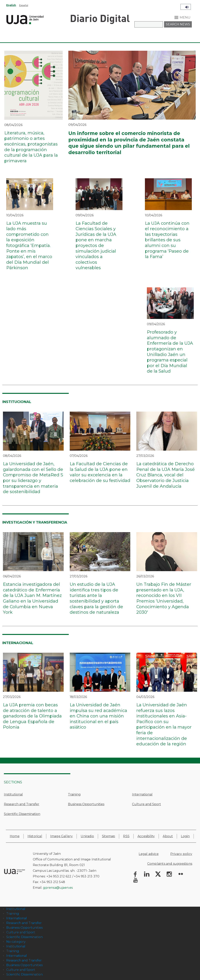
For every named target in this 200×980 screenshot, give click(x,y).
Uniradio (87, 836)
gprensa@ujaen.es (58, 888)
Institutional (13, 794)
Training (74, 794)
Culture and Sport (146, 804)
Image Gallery (62, 836)
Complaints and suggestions (170, 864)
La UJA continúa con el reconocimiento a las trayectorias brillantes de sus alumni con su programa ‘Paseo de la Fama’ (167, 240)
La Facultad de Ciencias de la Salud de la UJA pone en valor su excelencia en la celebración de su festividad (100, 472)
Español (24, 5)
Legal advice (149, 854)
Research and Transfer (22, 804)
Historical (35, 836)
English (11, 5)
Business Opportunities (86, 804)
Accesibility (146, 836)
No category (16, 942)
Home (15, 836)
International (142, 794)
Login (185, 836)
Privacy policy (181, 854)
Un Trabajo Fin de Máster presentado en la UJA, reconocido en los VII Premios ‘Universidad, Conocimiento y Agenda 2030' (164, 598)
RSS (126, 836)
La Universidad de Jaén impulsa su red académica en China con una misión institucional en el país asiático (98, 716)
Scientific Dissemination (22, 814)
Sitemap (108, 836)
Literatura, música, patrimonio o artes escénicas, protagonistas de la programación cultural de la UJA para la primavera (31, 147)
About (168, 836)
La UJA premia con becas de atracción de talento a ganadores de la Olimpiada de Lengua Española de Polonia (32, 716)
